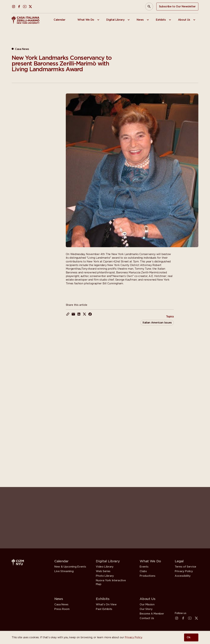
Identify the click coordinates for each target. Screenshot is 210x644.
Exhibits (103, 599)
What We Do (150, 561)
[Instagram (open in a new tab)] (14, 7)
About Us (147, 599)
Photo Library (105, 576)
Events (144, 567)
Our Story (146, 609)
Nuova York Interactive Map (111, 582)
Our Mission (147, 605)
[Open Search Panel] (149, 7)
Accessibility (183, 576)
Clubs (143, 571)
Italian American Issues (157, 323)
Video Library (105, 567)
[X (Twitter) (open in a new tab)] (30, 7)
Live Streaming (64, 571)
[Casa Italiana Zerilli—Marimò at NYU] (26, 20)
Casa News (61, 605)
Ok (189, 637)
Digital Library (108, 561)
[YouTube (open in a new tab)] (25, 7)
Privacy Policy (133, 637)
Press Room (62, 609)
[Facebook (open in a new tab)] (19, 7)
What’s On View (106, 605)
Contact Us (147, 618)
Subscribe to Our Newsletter (177, 7)
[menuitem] (62, 20)
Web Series (103, 571)
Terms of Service (185, 567)
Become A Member (152, 614)
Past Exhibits (104, 609)
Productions (147, 576)
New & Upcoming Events (70, 567)
